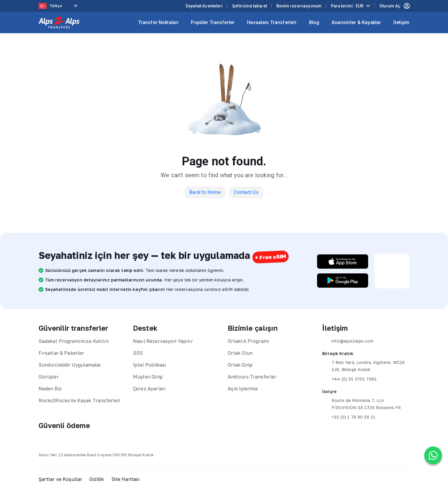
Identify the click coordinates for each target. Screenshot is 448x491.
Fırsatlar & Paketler (61, 353)
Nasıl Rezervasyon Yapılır (163, 341)
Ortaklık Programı (249, 341)
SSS (138, 353)
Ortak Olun (240, 353)
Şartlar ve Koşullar (61, 479)
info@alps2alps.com (348, 341)
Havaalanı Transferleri (272, 22)
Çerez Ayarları (149, 389)
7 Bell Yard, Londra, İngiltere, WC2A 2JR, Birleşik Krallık (363, 365)
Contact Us (246, 192)
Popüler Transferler (213, 22)
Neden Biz (50, 389)
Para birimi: (347, 6)
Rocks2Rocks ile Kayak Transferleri (79, 400)
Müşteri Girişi (148, 377)
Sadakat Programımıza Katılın (74, 341)
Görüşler (49, 377)
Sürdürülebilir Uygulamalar (70, 365)
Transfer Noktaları (158, 22)
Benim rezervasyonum (299, 6)
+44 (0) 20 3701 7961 (349, 379)
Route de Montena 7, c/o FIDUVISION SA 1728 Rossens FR (361, 403)
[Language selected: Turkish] (59, 6)
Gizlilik (97, 479)
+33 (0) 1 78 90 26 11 (349, 417)
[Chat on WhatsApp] (433, 455)
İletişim (401, 22)
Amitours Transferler (252, 377)
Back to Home (205, 192)
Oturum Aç (394, 6)
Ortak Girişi (240, 365)
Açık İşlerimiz (243, 389)
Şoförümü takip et (250, 6)
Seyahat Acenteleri (204, 6)
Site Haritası (126, 479)
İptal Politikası (150, 365)
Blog (314, 22)
